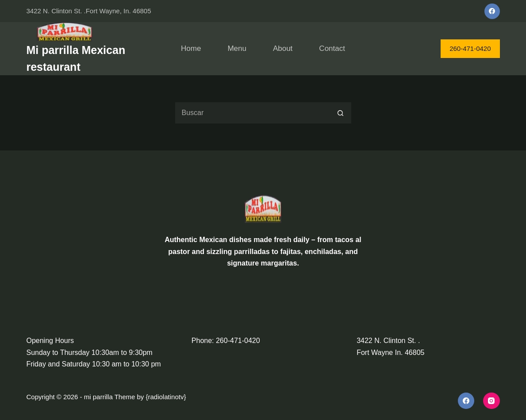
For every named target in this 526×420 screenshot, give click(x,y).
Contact (332, 48)
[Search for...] (252, 113)
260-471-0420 (470, 48)
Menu (237, 48)
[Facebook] (492, 11)
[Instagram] (491, 401)
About (283, 48)
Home (191, 48)
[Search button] (341, 113)
